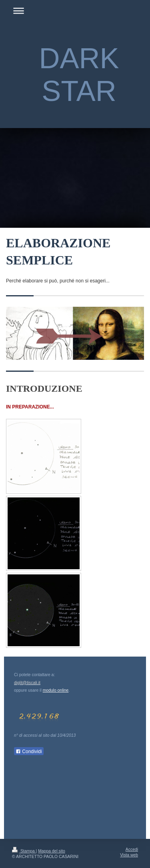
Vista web (129, 855)
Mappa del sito (52, 851)
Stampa (24, 851)
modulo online (56, 690)
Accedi (132, 849)
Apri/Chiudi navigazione (75, 11)
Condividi (29, 752)
